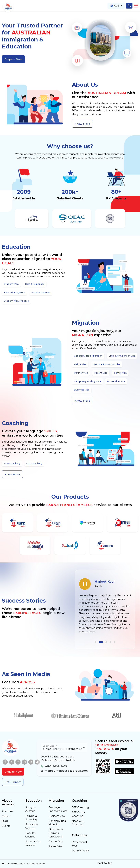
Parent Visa (55, 846)
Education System (31, 826)
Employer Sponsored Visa (58, 809)
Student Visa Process (33, 843)
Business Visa (57, 816)
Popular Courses (30, 835)
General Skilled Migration (57, 823)
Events (6, 826)
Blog (5, 821)
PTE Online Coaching (78, 814)
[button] (136, 6)
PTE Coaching (80, 807)
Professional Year (79, 844)
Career (6, 816)
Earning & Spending (31, 818)
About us (7, 811)
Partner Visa (56, 842)
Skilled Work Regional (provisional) (56, 833)
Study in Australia (30, 809)
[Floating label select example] (64, 748)
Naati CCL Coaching (78, 823)
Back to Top (107, 863)
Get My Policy (80, 851)
